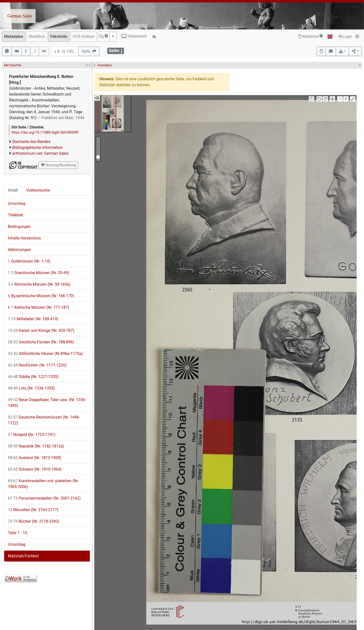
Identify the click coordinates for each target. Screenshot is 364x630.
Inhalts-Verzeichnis (24, 238)
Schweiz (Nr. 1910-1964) (35, 469)
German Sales (20, 16)
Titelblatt (16, 215)
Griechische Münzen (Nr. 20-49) (39, 273)
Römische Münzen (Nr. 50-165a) (39, 284)
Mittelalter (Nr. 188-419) (33, 319)
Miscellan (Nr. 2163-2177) (33, 510)
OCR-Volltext (84, 36)
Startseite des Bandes (31, 142)
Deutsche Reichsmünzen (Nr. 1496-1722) (44, 420)
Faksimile (59, 36)
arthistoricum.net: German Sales (40, 153)
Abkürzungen (19, 250)
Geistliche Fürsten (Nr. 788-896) (41, 342)
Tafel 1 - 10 (17, 533)
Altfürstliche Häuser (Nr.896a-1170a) (45, 354)
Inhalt (13, 190)
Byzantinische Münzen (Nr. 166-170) (41, 296)
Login (345, 36)
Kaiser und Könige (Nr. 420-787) (41, 330)
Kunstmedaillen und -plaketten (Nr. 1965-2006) (43, 484)
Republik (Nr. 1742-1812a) (36, 446)
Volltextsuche (38, 190)
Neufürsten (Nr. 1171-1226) (37, 365)
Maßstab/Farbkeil (23, 556)
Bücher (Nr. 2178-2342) (34, 521)
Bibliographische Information (37, 147)
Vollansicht (134, 36)
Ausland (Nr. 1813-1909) (35, 458)
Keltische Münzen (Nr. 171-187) (39, 307)
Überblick (37, 36)
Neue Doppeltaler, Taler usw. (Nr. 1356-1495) (47, 403)
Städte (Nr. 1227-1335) (33, 377)
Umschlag (17, 203)
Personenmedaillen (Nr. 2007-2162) (44, 498)
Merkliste (310, 36)
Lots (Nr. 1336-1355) (31, 388)
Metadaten (14, 36)
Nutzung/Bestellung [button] (58, 165)
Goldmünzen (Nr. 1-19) (29, 261)
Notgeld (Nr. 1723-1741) (32, 435)
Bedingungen (19, 227)
